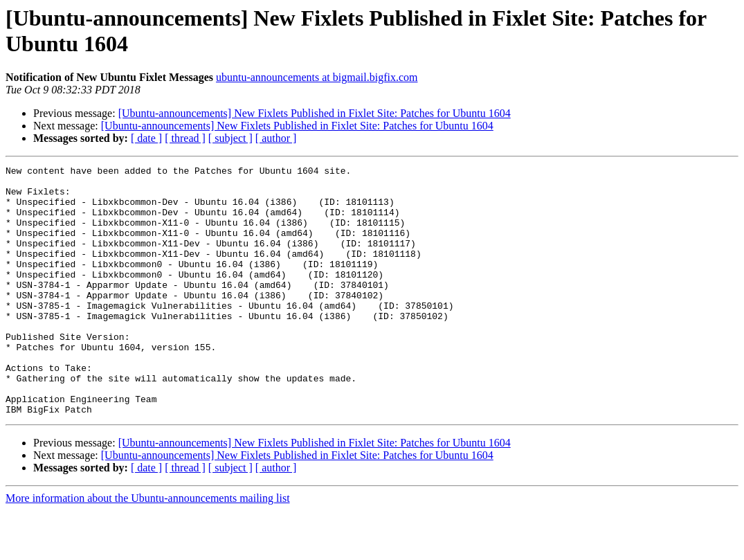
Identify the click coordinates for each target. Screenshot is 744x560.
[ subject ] (230, 138)
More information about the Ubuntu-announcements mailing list (148, 548)
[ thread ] (185, 138)
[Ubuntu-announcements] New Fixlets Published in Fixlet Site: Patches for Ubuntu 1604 (315, 113)
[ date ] (146, 138)
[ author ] (276, 138)
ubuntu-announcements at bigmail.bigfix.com (317, 77)
